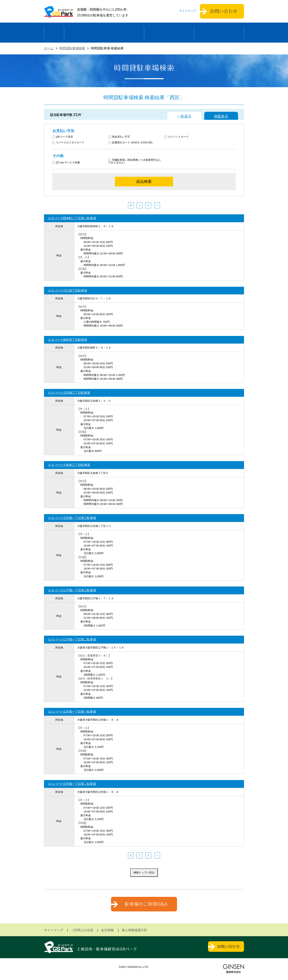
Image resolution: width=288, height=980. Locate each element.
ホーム (54, 33)
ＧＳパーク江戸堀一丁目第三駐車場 (72, 590)
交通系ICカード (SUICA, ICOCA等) (130, 143)
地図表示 (221, 116)
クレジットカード (176, 137)
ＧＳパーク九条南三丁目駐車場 (69, 465)
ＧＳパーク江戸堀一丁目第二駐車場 (72, 639)
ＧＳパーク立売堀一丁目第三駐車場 (72, 518)
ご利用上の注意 (82, 930)
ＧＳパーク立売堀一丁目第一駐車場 (72, 712)
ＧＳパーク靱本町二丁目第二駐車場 (72, 218)
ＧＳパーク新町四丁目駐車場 (67, 340)
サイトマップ (188, 11)
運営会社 (219, 33)
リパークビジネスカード (68, 143)
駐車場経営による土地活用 (104, 33)
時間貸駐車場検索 (72, 48)
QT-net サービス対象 (69, 163)
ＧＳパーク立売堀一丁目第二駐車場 (72, 784)
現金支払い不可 (119, 137)
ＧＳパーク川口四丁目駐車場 (67, 290)
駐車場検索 (169, 33)
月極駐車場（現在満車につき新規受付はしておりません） (135, 161)
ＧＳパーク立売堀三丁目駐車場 (69, 393)
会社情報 (107, 930)
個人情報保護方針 (134, 930)
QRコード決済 (62, 137)
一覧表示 (184, 116)
